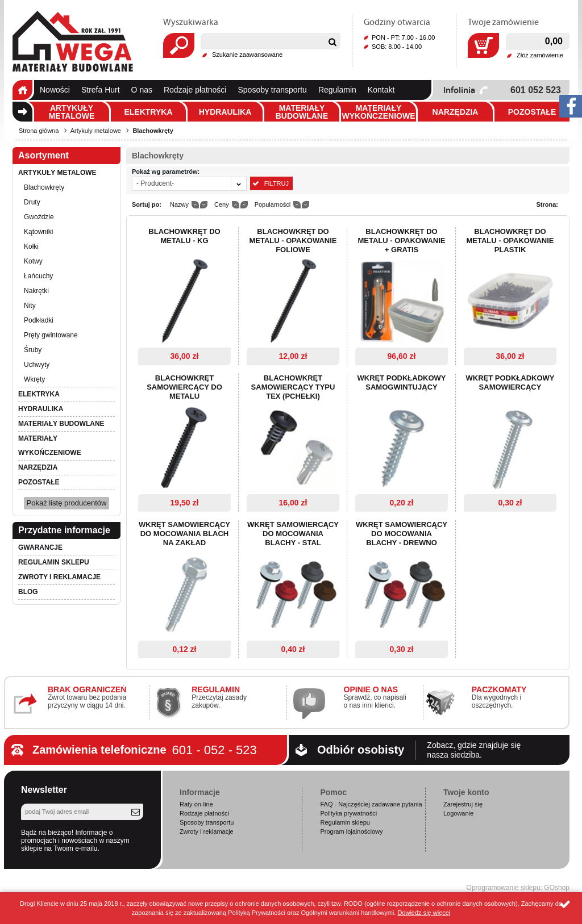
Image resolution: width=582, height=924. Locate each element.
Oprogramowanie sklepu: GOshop (518, 888)
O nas (142, 90)
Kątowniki (38, 232)
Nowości (55, 90)
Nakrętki (36, 291)
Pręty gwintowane (51, 335)
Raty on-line (196, 804)
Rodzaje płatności (195, 90)
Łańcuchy (38, 276)
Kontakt (381, 90)
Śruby (33, 350)
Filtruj (277, 183)
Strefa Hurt (101, 90)
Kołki (31, 246)
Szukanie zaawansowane (247, 55)
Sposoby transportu (272, 90)
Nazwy (179, 204)
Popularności (273, 204)
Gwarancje (40, 547)
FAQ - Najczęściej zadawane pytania (371, 804)
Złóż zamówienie (540, 55)
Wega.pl (73, 41)
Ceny (222, 204)
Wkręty (34, 379)
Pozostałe (532, 112)
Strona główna (22, 90)
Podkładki (39, 320)
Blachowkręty (153, 131)
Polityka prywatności (348, 813)
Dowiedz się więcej (424, 913)
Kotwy (33, 261)
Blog (28, 592)
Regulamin (337, 90)
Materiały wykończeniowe (378, 112)
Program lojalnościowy (351, 831)
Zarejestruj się (463, 804)
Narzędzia (456, 112)
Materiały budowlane (302, 112)
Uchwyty (37, 365)
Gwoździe (39, 217)
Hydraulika (225, 112)
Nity (30, 306)
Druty (32, 202)
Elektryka (148, 112)
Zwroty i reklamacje (59, 577)
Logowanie (458, 813)
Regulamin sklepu (54, 562)
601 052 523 (536, 90)
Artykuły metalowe (72, 112)
